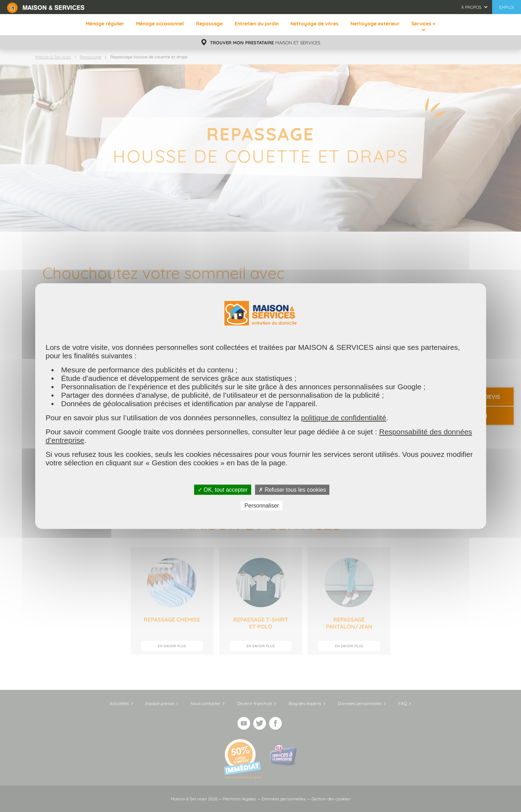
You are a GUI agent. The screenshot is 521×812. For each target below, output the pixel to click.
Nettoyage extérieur (375, 24)
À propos (471, 7)
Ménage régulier (105, 24)
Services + (423, 24)
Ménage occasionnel (160, 24)
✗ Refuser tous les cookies (292, 489)
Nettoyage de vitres (314, 24)
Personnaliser (262, 506)
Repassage (209, 24)
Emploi (507, 7)
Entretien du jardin (257, 24)
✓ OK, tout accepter (223, 489)
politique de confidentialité (343, 417)
